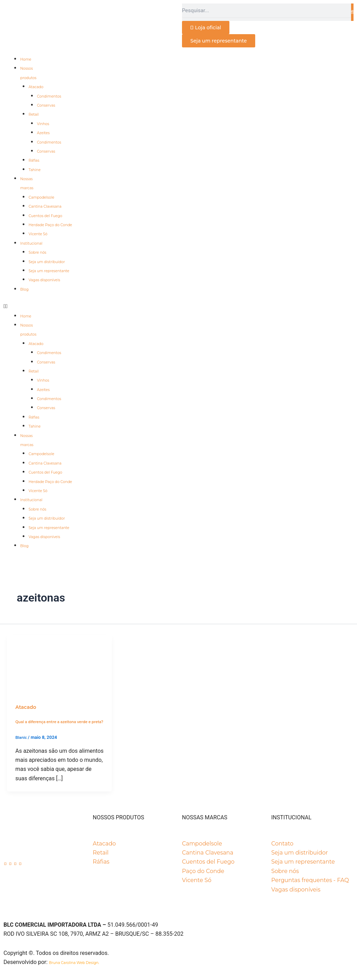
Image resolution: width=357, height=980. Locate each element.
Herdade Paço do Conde (50, 225)
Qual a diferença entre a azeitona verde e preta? (59, 722)
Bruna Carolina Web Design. (74, 963)
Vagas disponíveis (44, 280)
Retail (34, 114)
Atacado (36, 87)
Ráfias (34, 160)
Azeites (43, 133)
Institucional (31, 243)
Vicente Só (38, 234)
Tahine (35, 170)
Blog (24, 289)
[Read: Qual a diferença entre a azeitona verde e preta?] (59, 664)
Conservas (46, 105)
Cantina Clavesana (45, 206)
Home (26, 59)
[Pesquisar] (352, 12)
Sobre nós (37, 252)
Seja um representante (49, 271)
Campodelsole (41, 197)
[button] (178, 306)
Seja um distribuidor (47, 262)
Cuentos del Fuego (45, 216)
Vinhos (43, 124)
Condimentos (49, 96)
